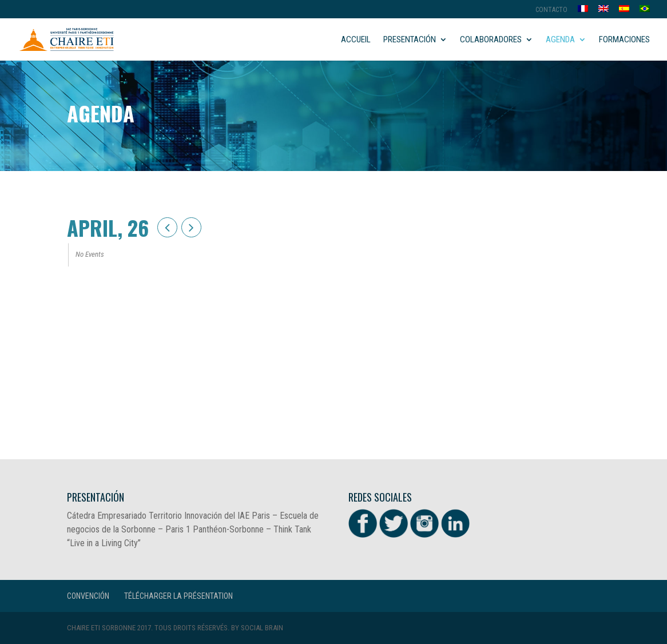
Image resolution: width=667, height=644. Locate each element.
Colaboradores (491, 40)
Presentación (410, 40)
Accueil (356, 40)
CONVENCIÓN (88, 596)
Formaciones (624, 40)
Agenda (560, 40)
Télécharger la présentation (178, 596)
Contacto (551, 10)
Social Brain (262, 628)
